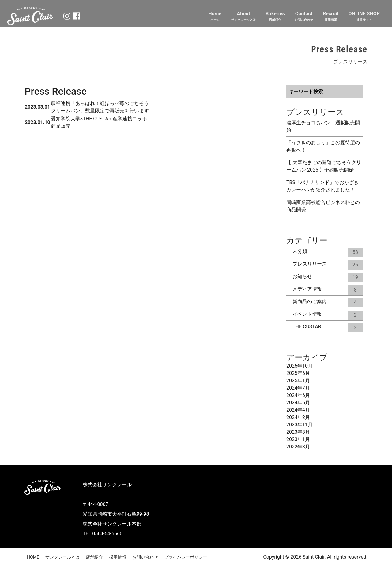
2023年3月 (298, 432)
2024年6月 (298, 395)
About (243, 16)
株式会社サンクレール (107, 485)
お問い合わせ (145, 557)
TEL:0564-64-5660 (103, 534)
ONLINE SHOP (364, 16)
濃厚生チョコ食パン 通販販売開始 (323, 126)
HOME (33, 557)
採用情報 (118, 557)
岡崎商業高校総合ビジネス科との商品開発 (323, 206)
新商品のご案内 (328, 302)
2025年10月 (300, 366)
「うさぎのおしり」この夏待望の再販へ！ (323, 146)
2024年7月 (298, 388)
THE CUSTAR (328, 327)
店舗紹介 (94, 557)
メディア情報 (328, 289)
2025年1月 (298, 381)
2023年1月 (298, 439)
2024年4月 (298, 410)
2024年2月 (298, 417)
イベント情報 (328, 314)
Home (215, 16)
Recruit (331, 16)
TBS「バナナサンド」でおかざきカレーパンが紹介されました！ (323, 186)
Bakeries (275, 16)
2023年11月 (300, 425)
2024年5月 (298, 403)
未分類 (328, 251)
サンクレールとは (62, 557)
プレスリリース (328, 264)
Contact (304, 16)
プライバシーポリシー (186, 557)
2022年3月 (298, 447)
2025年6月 (298, 373)
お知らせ (328, 277)
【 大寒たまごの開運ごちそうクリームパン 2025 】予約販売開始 (324, 166)
